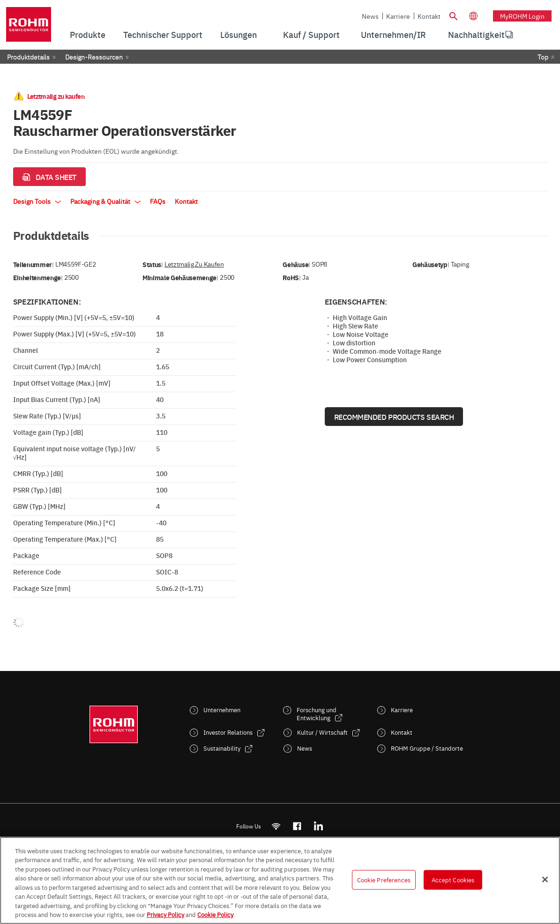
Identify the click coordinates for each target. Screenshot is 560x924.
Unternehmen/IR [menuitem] (393, 34)
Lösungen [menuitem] (239, 34)
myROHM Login (522, 16)
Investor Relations (228, 732)
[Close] (545, 879)
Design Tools (37, 201)
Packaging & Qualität (105, 201)
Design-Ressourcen (94, 57)
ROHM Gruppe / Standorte (427, 748)
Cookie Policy (215, 914)
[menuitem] (476, 35)
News (370, 16)
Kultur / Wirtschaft (322, 732)
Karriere (398, 16)
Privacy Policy (165, 914)
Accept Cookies (453, 879)
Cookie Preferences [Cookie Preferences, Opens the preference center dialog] (384, 879)
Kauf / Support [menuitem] (311, 34)
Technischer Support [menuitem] (163, 34)
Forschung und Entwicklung (317, 714)
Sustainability (222, 748)
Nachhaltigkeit (476, 34)
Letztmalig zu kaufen (194, 264)
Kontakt (429, 16)
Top (543, 57)
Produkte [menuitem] (88, 34)
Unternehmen (222, 710)
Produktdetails (28, 57)
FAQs (158, 201)
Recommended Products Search (394, 417)
